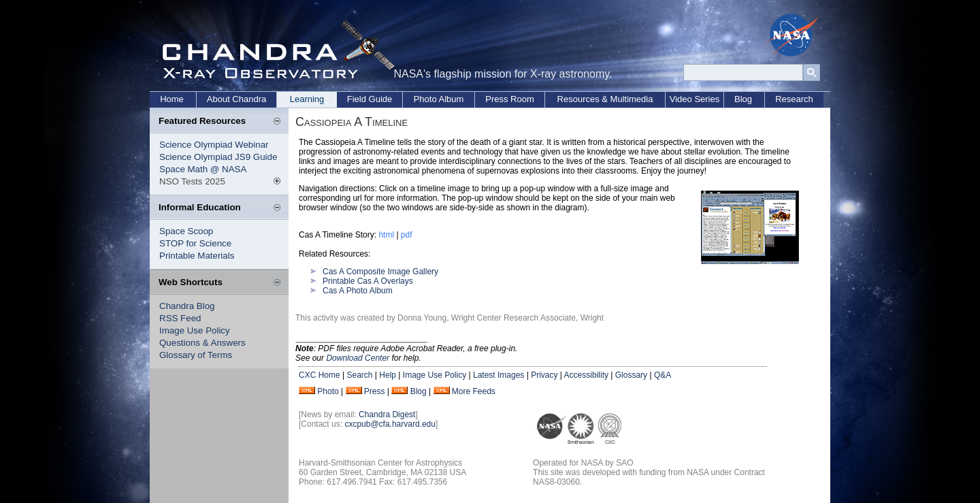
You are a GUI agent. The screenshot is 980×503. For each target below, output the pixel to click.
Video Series (695, 99)
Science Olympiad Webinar (214, 145)
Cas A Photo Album (358, 291)
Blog (743, 99)
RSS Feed (180, 318)
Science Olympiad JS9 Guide (218, 157)
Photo (328, 391)
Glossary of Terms (196, 355)
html (386, 235)
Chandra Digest (387, 415)
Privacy (544, 375)
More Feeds (474, 391)
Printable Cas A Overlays (368, 281)
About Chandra (236, 99)
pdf (407, 235)
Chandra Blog (187, 306)
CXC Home (320, 375)
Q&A (663, 375)
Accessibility (586, 375)
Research (794, 99)
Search (359, 375)
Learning (307, 99)
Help (388, 375)
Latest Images (499, 375)
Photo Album (439, 99)
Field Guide (370, 99)
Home (172, 99)
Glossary (631, 375)
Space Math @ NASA (203, 169)
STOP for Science (195, 243)
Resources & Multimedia (605, 99)
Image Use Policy (195, 330)
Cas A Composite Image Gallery (380, 272)
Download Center (358, 358)
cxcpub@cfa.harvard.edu (390, 424)
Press (375, 391)
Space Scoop (186, 231)
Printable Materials (197, 256)
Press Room (510, 99)
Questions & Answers (202, 343)
